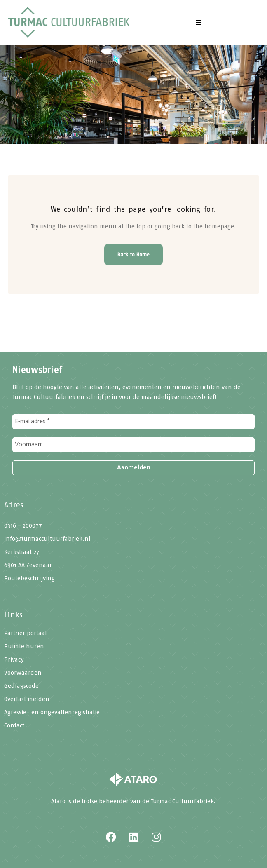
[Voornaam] (133, 445)
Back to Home (133, 255)
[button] (198, 22)
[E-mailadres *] (133, 422)
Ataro (58, 801)
